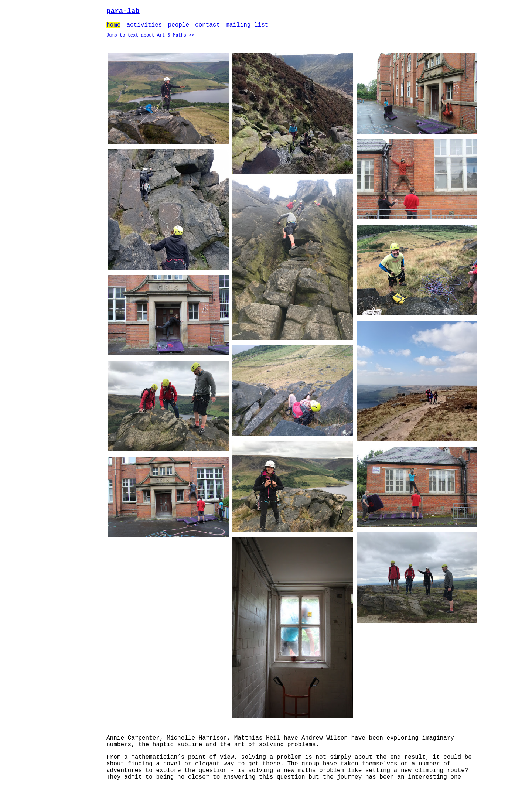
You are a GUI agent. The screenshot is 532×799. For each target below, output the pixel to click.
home (113, 27)
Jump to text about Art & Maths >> (150, 39)
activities (144, 27)
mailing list (247, 27)
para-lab (123, 12)
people (178, 27)
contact (207, 27)
